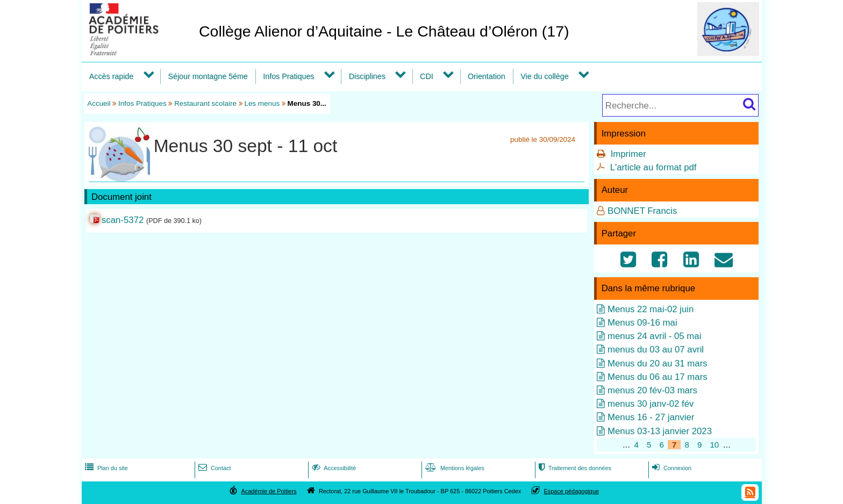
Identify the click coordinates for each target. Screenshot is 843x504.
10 (714, 445)
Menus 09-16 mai (642, 323)
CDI (427, 76)
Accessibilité (333, 468)
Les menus (262, 103)
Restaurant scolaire (205, 103)
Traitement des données (574, 468)
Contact (214, 468)
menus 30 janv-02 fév (651, 404)
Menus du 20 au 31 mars (658, 363)
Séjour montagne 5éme (208, 76)
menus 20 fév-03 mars (652, 390)
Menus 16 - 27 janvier (651, 417)
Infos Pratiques (288, 76)
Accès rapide (111, 76)
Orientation (487, 76)
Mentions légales (454, 468)
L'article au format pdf (653, 167)
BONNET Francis (642, 211)
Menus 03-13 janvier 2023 (660, 431)
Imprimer (628, 154)
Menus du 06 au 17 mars (658, 377)
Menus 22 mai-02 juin (651, 309)
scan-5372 (123, 220)
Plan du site (105, 468)
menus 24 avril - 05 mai (654, 336)
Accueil (99, 103)
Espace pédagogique (572, 491)
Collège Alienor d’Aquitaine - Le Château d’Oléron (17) (384, 31)
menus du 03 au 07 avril (656, 350)
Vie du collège (544, 76)
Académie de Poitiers (269, 491)
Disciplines (367, 76)
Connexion (671, 468)
